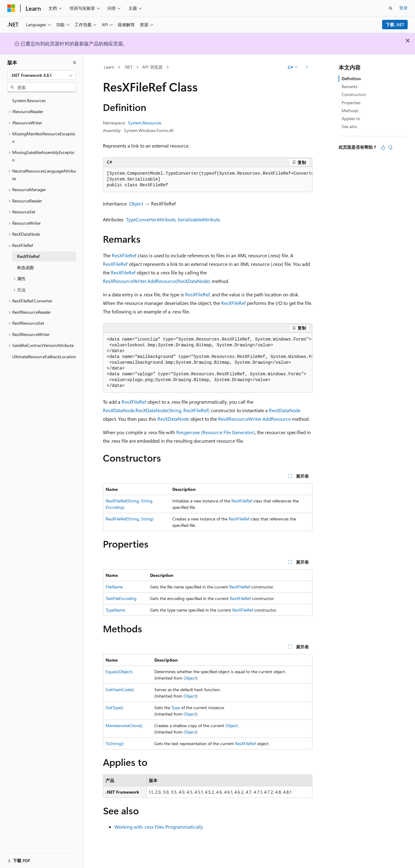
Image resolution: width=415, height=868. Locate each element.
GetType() (114, 707)
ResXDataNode (285, 410)
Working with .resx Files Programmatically (159, 827)
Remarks (350, 86)
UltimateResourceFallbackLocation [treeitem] (44, 357)
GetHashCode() (120, 689)
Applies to (351, 118)
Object (136, 204)
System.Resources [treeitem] (29, 100)
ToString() (115, 743)
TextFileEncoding (121, 598)
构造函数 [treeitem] (26, 268)
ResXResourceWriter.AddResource (254, 419)
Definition (351, 79)
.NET (128, 67)
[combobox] (42, 75)
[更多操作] (307, 67)
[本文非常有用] (383, 148)
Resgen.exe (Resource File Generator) (216, 432)
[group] (208, 180)
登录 (403, 8)
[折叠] (75, 63)
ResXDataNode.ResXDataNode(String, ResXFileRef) (156, 410)
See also (349, 126)
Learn (109, 67)
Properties (351, 103)
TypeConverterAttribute (151, 219)
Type (176, 707)
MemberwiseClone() (124, 725)
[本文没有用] (390, 148)
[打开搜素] (391, 8)
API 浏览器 (152, 67)
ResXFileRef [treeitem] (28, 256)
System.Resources (145, 123)
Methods (350, 111)
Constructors (354, 94)
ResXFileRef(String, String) (130, 519)
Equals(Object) (119, 672)
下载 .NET (395, 25)
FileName (114, 587)
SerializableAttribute (199, 219)
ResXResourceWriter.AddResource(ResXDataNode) (157, 281)
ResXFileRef (124, 255)
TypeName (115, 610)
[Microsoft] (11, 8)
